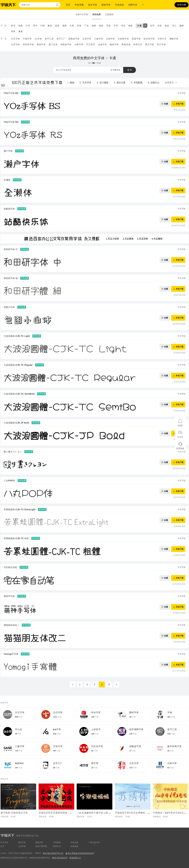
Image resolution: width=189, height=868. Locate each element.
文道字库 (87, 39)
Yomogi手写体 (11, 654)
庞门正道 (53, 44)
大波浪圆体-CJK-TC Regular (18, 365)
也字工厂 (61, 39)
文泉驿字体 (123, 39)
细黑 (65, 26)
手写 (116, 26)
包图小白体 (9, 307)
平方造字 (91, 44)
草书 (35, 26)
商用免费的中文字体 (89, 58)
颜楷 (182, 26)
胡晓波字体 (74, 39)
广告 (87, 26)
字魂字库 (27, 39)
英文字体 (93, 5)
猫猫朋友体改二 (11, 625)
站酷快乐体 (9, 209)
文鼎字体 (110, 39)
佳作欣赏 (4, 817)
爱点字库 (150, 44)
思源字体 (136, 39)
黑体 (57, 26)
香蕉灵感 (126, 44)
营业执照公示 (75, 858)
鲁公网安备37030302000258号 (81, 853)
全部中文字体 (82, 14)
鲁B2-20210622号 (60, 858)
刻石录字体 (149, 39)
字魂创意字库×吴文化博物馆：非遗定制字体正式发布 (143, 813)
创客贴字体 (66, 44)
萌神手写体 (9, 596)
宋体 (79, 26)
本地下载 (180, 104)
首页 (68, 5)
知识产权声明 (41, 846)
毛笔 (109, 26)
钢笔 (131, 26)
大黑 (72, 26)
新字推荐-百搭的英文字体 (14, 813)
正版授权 (109, 14)
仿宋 (160, 26)
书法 (123, 26)
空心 (174, 26)
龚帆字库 (174, 39)
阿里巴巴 (138, 44)
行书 (28, 26)
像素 (21, 31)
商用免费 (97, 14)
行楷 (43, 26)
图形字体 (106, 5)
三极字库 (99, 39)
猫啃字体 (114, 44)
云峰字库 (79, 44)
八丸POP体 (9, 481)
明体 (13, 31)
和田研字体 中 (11, 249)
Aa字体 (38, 39)
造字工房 (49, 39)
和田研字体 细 (11, 278)
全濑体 (7, 180)
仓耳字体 (15, 44)
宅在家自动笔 (10, 567)
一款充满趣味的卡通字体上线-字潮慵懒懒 (99, 813)
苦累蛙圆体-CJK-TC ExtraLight (20, 509)
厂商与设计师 (94, 842)
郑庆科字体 (28, 44)
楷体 (101, 26)
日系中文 (162, 39)
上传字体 (22, 846)
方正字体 (15, 39)
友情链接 (74, 846)
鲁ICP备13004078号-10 (53, 853)
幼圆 (21, 26)
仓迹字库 (102, 44)
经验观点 (157, 817)
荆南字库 (41, 44)
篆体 (50, 26)
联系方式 (57, 846)
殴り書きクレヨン (13, 452)
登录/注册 (182, 5)
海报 (94, 26)
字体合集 (74, 842)
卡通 (139, 26)
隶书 (13, 26)
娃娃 (167, 26)
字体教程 (57, 842)
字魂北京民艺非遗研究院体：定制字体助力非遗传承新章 (69, 813)
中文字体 (79, 5)
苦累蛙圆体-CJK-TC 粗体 (16, 538)
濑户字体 (8, 151)
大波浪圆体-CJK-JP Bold (16, 423)
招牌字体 (133, 5)
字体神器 (119, 5)
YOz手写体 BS (11, 93)
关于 (2, 846)
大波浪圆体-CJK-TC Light (17, 336)
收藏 (166, 104)
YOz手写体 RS (11, 122)
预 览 (129, 70)
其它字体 (161, 44)
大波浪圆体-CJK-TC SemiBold (19, 394)
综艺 (152, 26)
